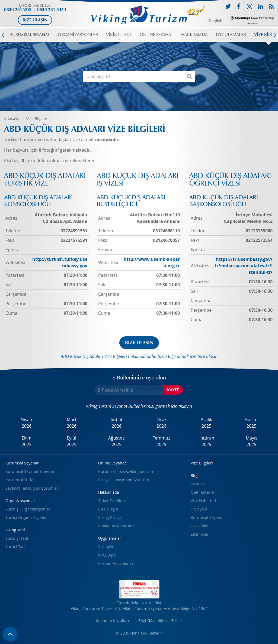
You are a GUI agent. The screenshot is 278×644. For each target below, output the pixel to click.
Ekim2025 (27, 441)
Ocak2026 (162, 423)
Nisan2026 (26, 423)
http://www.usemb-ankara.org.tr (152, 262)
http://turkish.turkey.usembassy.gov (60, 262)
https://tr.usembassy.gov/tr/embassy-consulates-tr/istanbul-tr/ (244, 266)
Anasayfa (12, 118)
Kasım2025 (251, 423)
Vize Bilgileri (37, 118)
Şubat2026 (117, 423)
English (216, 21)
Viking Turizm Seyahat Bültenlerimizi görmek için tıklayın (139, 406)
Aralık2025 (206, 423)
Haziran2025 (206, 441)
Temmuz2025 (161, 441)
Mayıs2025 (252, 441)
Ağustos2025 (116, 441)
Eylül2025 (72, 441)
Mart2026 (72, 423)
